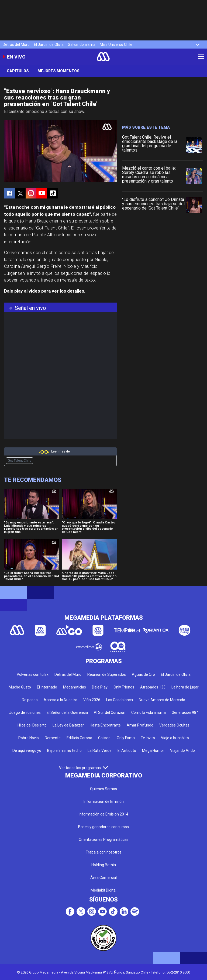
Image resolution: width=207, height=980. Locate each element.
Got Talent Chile (20, 461)
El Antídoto (127, 751)
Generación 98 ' (185, 712)
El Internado (47, 687)
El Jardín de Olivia (49, 44)
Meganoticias (75, 687)
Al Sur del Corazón (110, 712)
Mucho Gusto (20, 687)
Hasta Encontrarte (105, 725)
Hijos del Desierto (32, 725)
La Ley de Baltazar (68, 725)
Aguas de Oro (143, 674)
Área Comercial (103, 878)
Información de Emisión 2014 (103, 814)
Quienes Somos (103, 789)
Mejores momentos (58, 71)
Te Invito (148, 738)
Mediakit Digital (103, 890)
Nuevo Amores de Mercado (162, 700)
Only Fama (126, 738)
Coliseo (104, 738)
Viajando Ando (182, 751)
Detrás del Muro (16, 44)
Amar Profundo (140, 725)
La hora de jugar (185, 687)
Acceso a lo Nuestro (61, 700)
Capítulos (18, 71)
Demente (53, 738)
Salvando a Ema (82, 44)
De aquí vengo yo (27, 751)
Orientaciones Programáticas (104, 839)
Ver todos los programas (84, 768)
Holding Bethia (104, 865)
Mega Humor (153, 751)
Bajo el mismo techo (64, 751)
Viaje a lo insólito (175, 738)
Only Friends (124, 687)
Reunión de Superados (107, 674)
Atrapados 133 (153, 687)
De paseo (30, 700)
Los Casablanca (120, 700)
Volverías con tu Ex (33, 674)
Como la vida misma (149, 712)
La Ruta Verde (100, 751)
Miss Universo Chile (116, 44)
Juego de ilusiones (25, 712)
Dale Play (100, 687)
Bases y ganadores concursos (103, 827)
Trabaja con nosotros (104, 852)
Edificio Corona (79, 738)
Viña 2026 (92, 700)
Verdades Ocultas (174, 725)
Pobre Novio (29, 738)
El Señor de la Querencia (67, 712)
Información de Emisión (104, 801)
